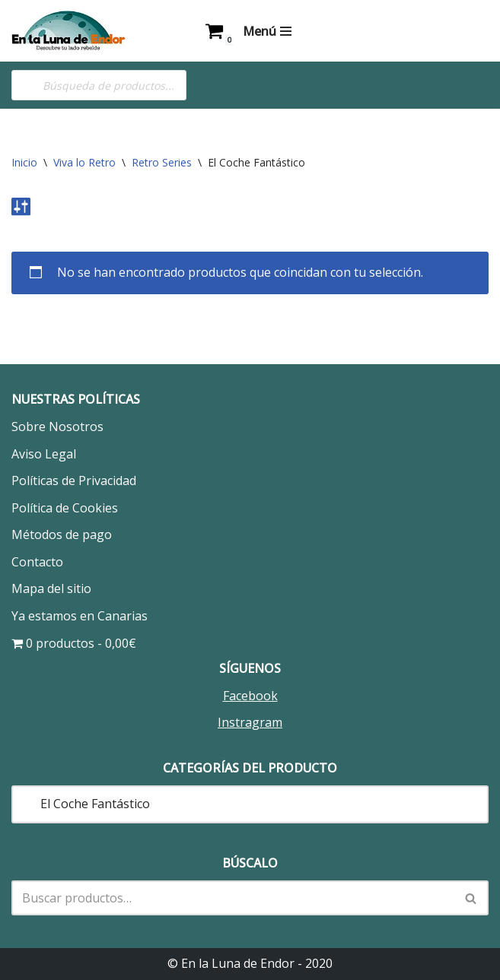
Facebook (250, 696)
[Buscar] (233, 898)
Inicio (24, 162)
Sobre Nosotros (57, 427)
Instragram (250, 722)
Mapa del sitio (51, 588)
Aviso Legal (44, 454)
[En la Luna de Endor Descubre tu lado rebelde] (68, 31)
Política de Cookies (65, 508)
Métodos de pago (62, 534)
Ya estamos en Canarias (80, 616)
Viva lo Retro (84, 162)
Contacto (37, 562)
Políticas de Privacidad (74, 480)
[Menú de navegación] (267, 31)
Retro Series (162, 162)
